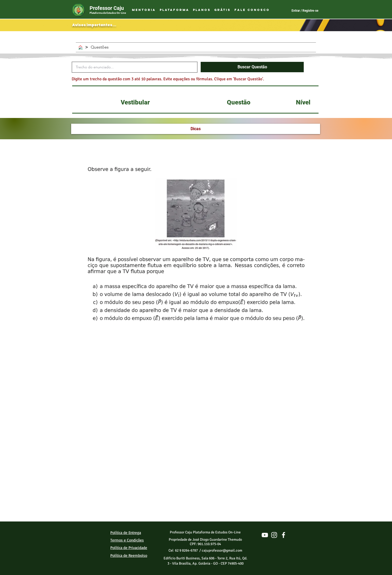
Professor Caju (107, 8)
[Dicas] (196, 129)
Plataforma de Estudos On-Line (108, 13)
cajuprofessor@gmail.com (222, 550)
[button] (174, 10)
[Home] (80, 47)
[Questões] (100, 47)
